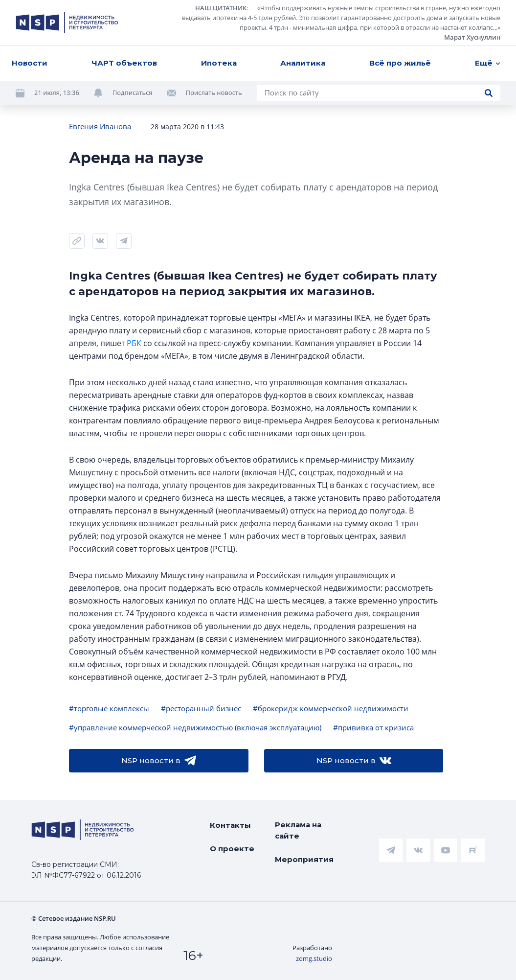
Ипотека (219, 63)
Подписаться (133, 93)
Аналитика (303, 63)
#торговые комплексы (109, 708)
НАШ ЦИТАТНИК (221, 8)
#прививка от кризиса (373, 727)
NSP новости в (159, 761)
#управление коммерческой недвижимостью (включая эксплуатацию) (195, 727)
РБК (134, 343)
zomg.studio (314, 958)
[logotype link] (67, 23)
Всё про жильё (400, 63)
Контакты (230, 825)
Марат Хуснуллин (472, 37)
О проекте (232, 849)
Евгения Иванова (100, 126)
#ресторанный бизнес (201, 708)
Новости (30, 63)
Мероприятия (304, 859)
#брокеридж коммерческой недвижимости (331, 708)
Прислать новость (214, 93)
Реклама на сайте (298, 830)
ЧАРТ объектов (124, 63)
